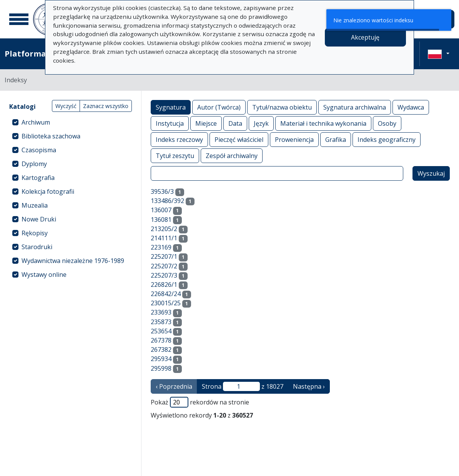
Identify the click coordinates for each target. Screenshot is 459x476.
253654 (161, 331)
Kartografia (38, 178)
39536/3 (162, 191)
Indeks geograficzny (387, 139)
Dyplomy (34, 164)
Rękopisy (35, 233)
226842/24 (166, 294)
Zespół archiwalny (232, 156)
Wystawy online (44, 275)
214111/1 (164, 238)
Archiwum (36, 122)
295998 (161, 368)
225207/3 (164, 275)
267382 (161, 350)
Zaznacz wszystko (106, 106)
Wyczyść (66, 106)
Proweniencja (294, 139)
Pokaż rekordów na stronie (200, 402)
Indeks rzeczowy (179, 139)
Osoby (387, 123)
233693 (161, 312)
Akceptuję (365, 37)
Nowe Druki (39, 219)
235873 (161, 322)
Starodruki (37, 247)
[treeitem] (71, 122)
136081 (161, 220)
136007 (161, 210)
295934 (161, 359)
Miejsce (206, 123)
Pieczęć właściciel (239, 139)
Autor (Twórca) (219, 107)
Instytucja (170, 123)
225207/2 (164, 266)
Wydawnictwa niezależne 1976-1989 (73, 261)
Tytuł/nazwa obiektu (282, 107)
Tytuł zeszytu (175, 156)
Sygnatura (171, 107)
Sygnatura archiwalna (355, 107)
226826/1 (164, 285)
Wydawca (411, 107)
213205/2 (164, 229)
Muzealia (35, 205)
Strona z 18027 (243, 386)
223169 (161, 247)
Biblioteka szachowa (51, 136)
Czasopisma (39, 150)
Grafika (336, 139)
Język (261, 123)
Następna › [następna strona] (309, 386)
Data (235, 123)
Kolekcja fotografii (48, 191)
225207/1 (164, 256)
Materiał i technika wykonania (323, 123)
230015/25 (166, 303)
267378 (161, 340)
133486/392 (167, 201)
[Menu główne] (19, 19)
